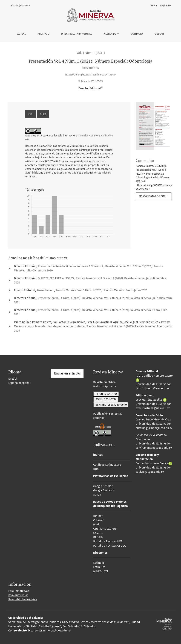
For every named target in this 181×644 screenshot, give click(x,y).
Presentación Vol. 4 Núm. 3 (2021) (59, 298)
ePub (43, 114)
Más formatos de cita (153, 196)
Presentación (45, 290)
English (13, 379)
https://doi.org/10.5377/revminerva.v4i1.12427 (90, 75)
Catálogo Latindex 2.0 (107, 465)
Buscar (159, 34)
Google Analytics (104, 490)
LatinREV (99, 567)
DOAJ (96, 469)
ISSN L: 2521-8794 (106, 399)
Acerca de (110, 34)
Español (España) (21, 5)
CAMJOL (98, 533)
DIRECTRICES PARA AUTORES (56, 278)
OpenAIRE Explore (105, 529)
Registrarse (166, 6)
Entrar (154, 6)
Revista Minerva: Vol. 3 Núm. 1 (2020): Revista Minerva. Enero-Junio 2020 (101, 290)
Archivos (43, 34)
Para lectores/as (19, 591)
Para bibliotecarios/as (23, 599)
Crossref (98, 520)
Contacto (137, 34)
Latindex (99, 563)
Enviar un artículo (67, 373)
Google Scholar (103, 486)
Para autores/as (18, 595)
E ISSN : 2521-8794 (106, 394)
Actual (21, 34)
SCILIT (97, 495)
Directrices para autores (77, 34)
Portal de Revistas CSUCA (109, 546)
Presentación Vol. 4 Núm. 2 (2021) (59, 310)
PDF (31, 114)
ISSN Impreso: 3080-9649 (111, 405)
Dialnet (98, 516)
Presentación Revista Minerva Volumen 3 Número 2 (71, 266)
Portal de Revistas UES (108, 541)
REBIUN (98, 537)
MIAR (96, 524)
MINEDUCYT (101, 571)
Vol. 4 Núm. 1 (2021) (91, 53)
